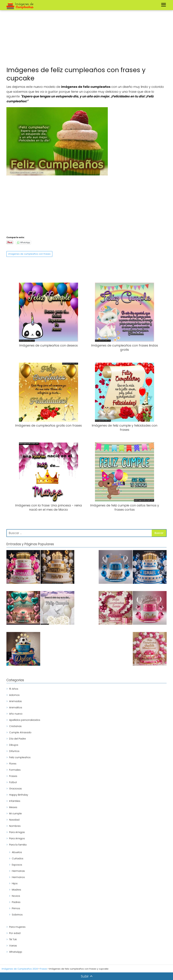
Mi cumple (15, 813)
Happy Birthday (19, 795)
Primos (16, 908)
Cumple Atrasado (20, 732)
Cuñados (18, 858)
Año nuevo (16, 714)
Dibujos (14, 745)
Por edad (15, 933)
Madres (16, 890)
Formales (15, 770)
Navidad (14, 820)
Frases (13, 776)
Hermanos (18, 877)
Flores (13, 764)
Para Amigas (17, 832)
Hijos (15, 883)
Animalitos (16, 707)
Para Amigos (17, 838)
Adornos (14, 695)
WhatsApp (16, 952)
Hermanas (18, 871)
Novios (16, 896)
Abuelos (17, 852)
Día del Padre (17, 739)
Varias (13, 946)
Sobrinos (17, 915)
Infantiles (15, 801)
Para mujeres (17, 927)
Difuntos (14, 751)
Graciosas (15, 788)
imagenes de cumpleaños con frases (29, 254)
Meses (13, 807)
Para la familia (18, 845)
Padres (16, 902)
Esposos (17, 865)
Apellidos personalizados (25, 720)
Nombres (15, 826)
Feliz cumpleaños (20, 757)
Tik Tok (13, 939)
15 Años (14, 689)
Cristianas (15, 726)
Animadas (15, 701)
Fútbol (13, 782)
